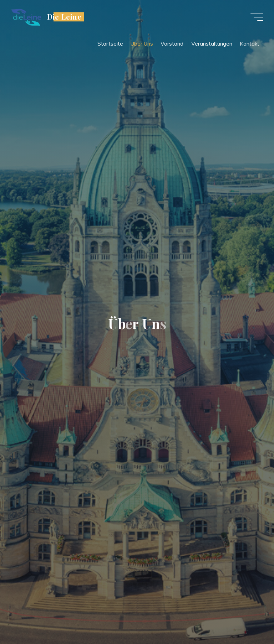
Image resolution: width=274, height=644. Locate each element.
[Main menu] (257, 17)
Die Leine (64, 17)
